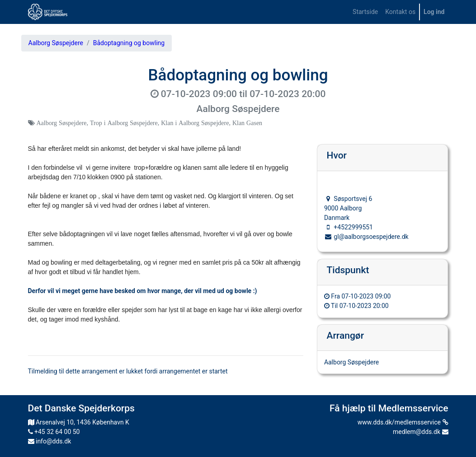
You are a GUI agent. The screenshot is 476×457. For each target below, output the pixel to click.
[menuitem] (365, 12)
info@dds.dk (50, 441)
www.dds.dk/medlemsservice (403, 422)
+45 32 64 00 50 (54, 432)
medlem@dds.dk (420, 432)
